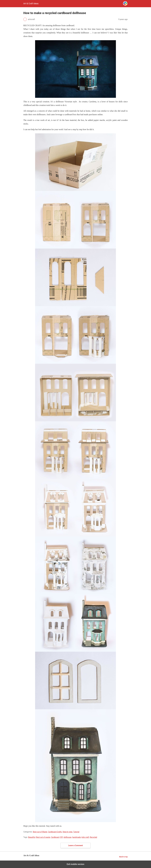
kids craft (85, 837)
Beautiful (32, 837)
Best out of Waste (40, 832)
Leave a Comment (76, 845)
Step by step (68, 832)
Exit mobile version (76, 864)
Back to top (123, 857)
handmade (76, 837)
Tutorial (76, 832)
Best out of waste (43, 837)
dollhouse (67, 837)
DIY (61, 837)
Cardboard (55, 837)
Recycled (93, 837)
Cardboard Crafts (55, 832)
